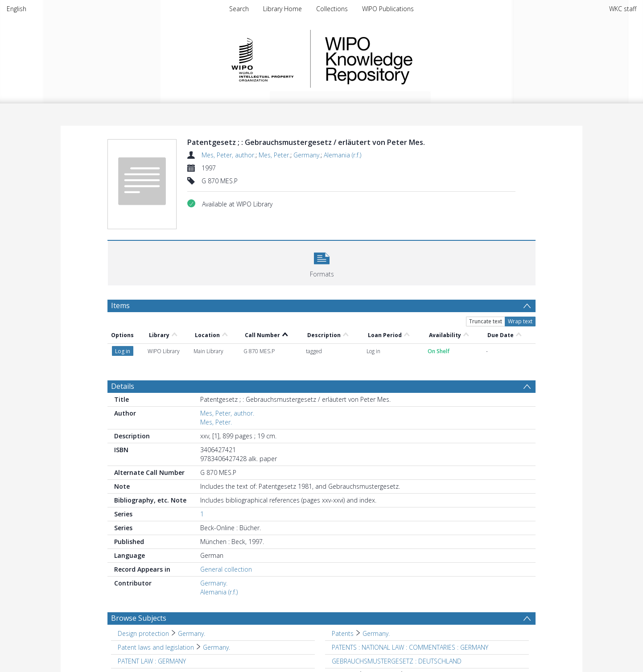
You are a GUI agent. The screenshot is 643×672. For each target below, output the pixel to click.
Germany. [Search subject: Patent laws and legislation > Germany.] (216, 647)
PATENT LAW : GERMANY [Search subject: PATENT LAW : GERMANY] (152, 661)
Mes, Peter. (274, 155)
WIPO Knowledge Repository (405, 59)
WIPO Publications (388, 9)
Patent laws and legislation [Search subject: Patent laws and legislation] (156, 647)
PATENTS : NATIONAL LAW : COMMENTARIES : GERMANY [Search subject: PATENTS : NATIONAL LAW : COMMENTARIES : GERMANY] (410, 647)
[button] (322, 262)
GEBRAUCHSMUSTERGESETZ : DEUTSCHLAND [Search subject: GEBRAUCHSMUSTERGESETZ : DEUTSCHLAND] (397, 661)
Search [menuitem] (239, 9)
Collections (332, 9)
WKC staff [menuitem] (623, 9)
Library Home (282, 9)
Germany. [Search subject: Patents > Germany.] (376, 633)
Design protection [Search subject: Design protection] (143, 633)
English (16, 9)
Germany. (307, 155)
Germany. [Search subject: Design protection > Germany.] (192, 633)
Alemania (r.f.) (342, 155)
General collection (226, 569)
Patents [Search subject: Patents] (343, 633)
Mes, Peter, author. (229, 155)
